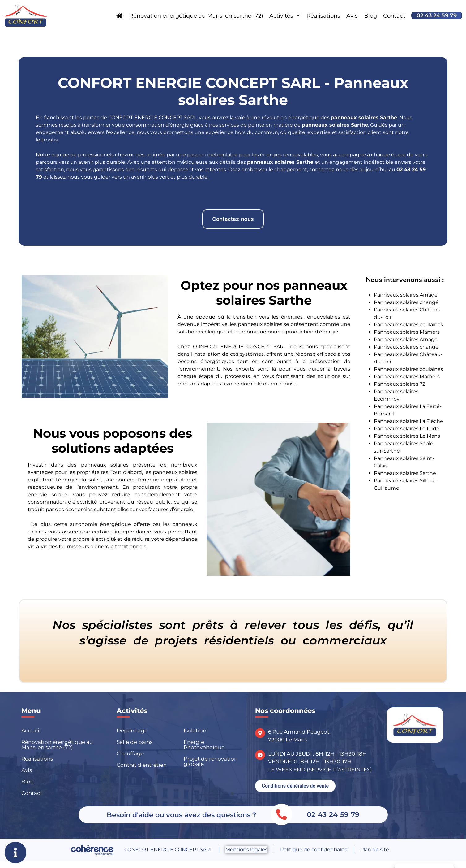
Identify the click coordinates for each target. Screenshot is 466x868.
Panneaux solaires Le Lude (407, 429)
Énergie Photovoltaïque (204, 745)
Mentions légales (246, 850)
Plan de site (375, 850)
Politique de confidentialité (314, 850)
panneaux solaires (326, 125)
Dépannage (132, 731)
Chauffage (130, 753)
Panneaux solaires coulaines (408, 325)
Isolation (195, 731)
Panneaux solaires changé (406, 302)
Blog (370, 16)
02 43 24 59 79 (437, 15)
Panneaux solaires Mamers (407, 332)
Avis (352, 16)
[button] (233, 219)
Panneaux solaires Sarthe (405, 473)
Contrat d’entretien (142, 765)
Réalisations (323, 16)
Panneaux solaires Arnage (406, 295)
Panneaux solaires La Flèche (408, 421)
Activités (285, 16)
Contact (394, 16)
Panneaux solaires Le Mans (407, 436)
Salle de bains (135, 742)
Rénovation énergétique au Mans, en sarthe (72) (196, 16)
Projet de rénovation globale (211, 761)
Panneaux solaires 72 (400, 384)
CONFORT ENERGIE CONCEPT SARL (169, 850)
